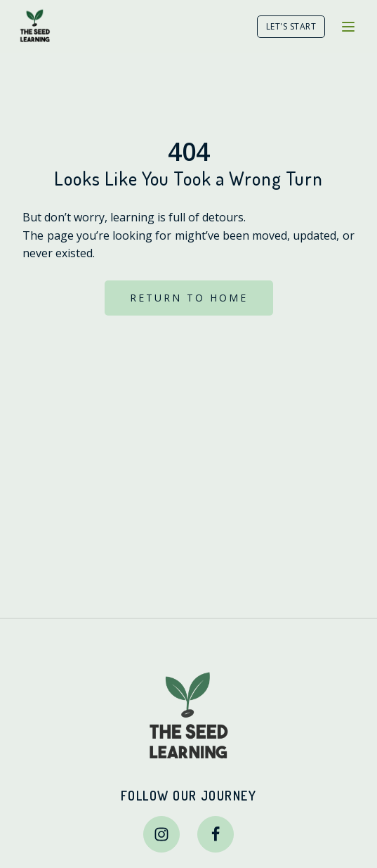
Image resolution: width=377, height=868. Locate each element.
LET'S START (291, 26)
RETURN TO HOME (189, 298)
